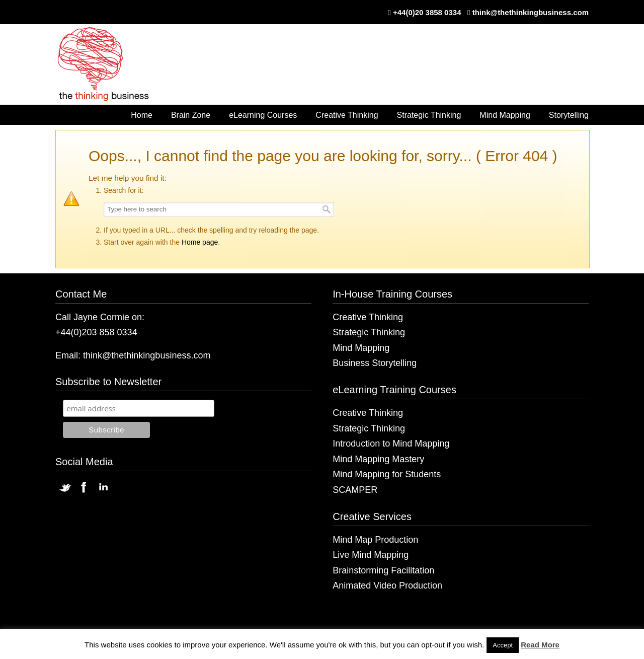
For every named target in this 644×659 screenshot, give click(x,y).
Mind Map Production (375, 540)
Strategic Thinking (369, 332)
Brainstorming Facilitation (383, 570)
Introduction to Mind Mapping (391, 444)
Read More (540, 645)
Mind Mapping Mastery (378, 459)
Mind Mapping (361, 348)
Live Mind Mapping (371, 555)
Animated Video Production (387, 585)
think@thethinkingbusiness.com (531, 12)
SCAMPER (355, 490)
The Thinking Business (108, 65)
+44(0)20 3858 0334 (427, 12)
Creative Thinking (368, 317)
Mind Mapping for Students (387, 474)
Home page (200, 242)
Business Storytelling (375, 363)
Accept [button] (503, 645)
